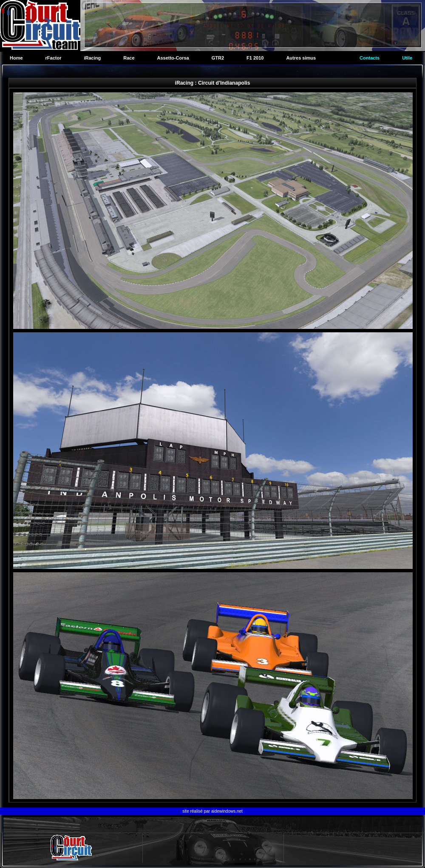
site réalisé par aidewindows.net (212, 811)
